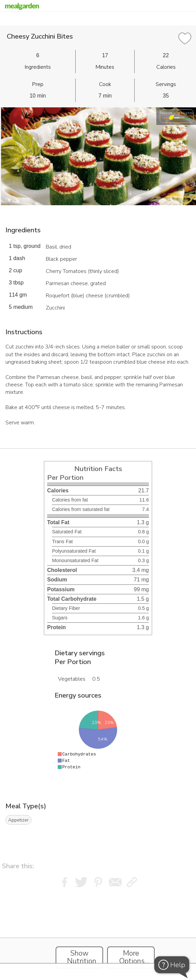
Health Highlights (177, 113)
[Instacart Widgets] (98, 932)
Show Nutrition (82, 957)
